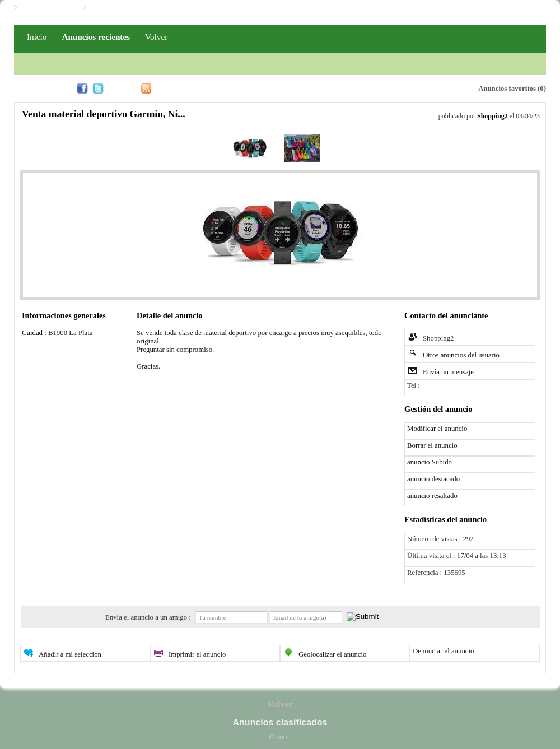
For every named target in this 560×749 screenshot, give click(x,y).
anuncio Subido (430, 462)
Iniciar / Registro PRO (124, 8)
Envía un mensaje (448, 372)
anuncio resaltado (432, 496)
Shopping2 (493, 116)
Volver (156, 37)
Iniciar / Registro (47, 8)
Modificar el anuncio (437, 429)
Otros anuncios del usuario (461, 355)
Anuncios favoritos (507, 89)
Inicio (37, 37)
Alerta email (417, 87)
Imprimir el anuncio (197, 654)
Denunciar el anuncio (443, 651)
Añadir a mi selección (70, 654)
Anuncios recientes (96, 37)
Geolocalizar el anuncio (333, 654)
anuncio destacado (433, 479)
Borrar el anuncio (432, 445)
